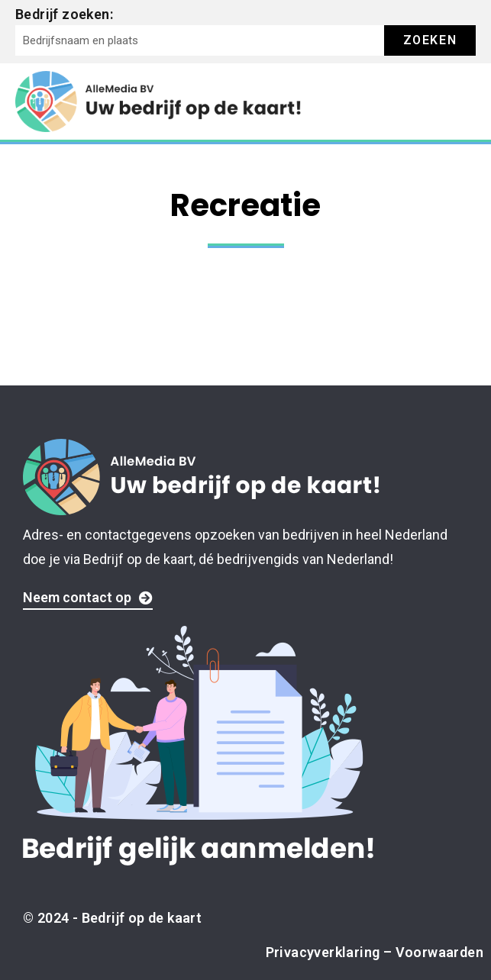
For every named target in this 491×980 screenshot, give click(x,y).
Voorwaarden (439, 952)
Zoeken (430, 40)
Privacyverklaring (323, 952)
